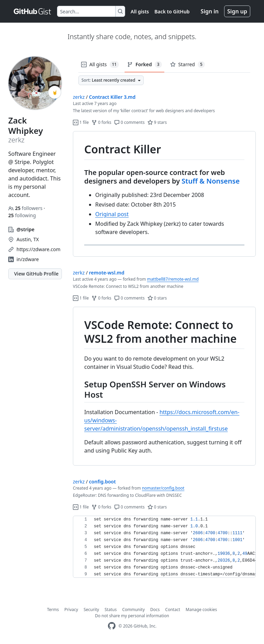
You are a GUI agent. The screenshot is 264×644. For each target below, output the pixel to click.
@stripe (25, 229)
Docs (155, 610)
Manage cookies (201, 610)
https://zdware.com (38, 249)
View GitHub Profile (36, 274)
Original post (112, 214)
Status (111, 610)
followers (26, 208)
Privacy (71, 610)
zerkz (79, 97)
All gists (140, 11)
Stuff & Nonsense (211, 181)
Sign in (210, 11)
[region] (164, 194)
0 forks (101, 122)
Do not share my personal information (132, 616)
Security (91, 610)
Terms (53, 610)
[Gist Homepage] (33, 11)
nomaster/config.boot (163, 488)
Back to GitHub (172, 11)
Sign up (237, 11)
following (22, 215)
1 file (81, 122)
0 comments (129, 122)
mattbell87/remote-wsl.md (173, 279)
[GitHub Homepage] (112, 626)
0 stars (157, 298)
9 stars (157, 122)
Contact (173, 610)
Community (133, 610)
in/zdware (28, 259)
